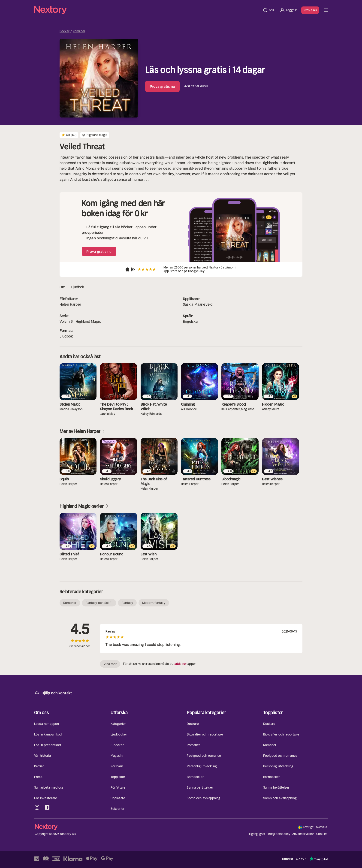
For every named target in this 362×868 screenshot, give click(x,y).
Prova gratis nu (163, 86)
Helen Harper (70, 304)
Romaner (79, 31)
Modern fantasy (154, 603)
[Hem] (147, 10)
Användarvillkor (303, 834)
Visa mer (110, 664)
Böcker (65, 31)
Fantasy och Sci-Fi (99, 603)
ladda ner (180, 664)
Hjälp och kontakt (53, 693)
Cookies (322, 834)
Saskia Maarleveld (198, 304)
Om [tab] (62, 287)
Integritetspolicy (279, 834)
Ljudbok (66, 336)
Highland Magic (88, 321)
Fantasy (127, 603)
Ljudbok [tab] (77, 287)
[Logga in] (288, 10)
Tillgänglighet (256, 834)
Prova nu (310, 10)
